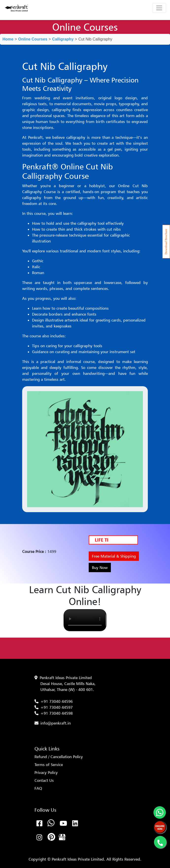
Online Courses (33, 39)
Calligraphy (63, 39)
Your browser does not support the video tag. (85, 620)
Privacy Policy (46, 772)
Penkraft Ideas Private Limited (66, 678)
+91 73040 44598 (57, 713)
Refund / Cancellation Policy (59, 757)
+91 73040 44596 (57, 701)
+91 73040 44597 (57, 707)
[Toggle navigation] (159, 8)
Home (8, 39)
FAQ (38, 788)
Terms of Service (49, 765)
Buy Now (100, 567)
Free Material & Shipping (114, 556)
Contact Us (44, 780)
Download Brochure (166, 242)
